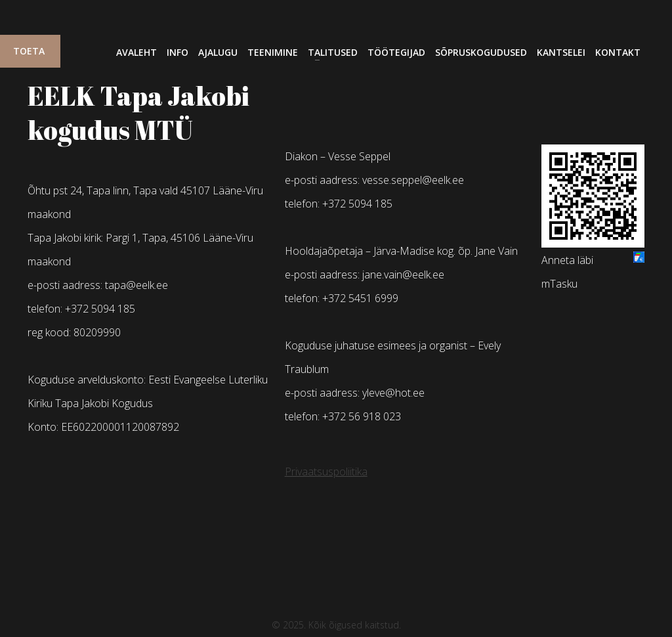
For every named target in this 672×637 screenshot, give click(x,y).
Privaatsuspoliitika (326, 472)
